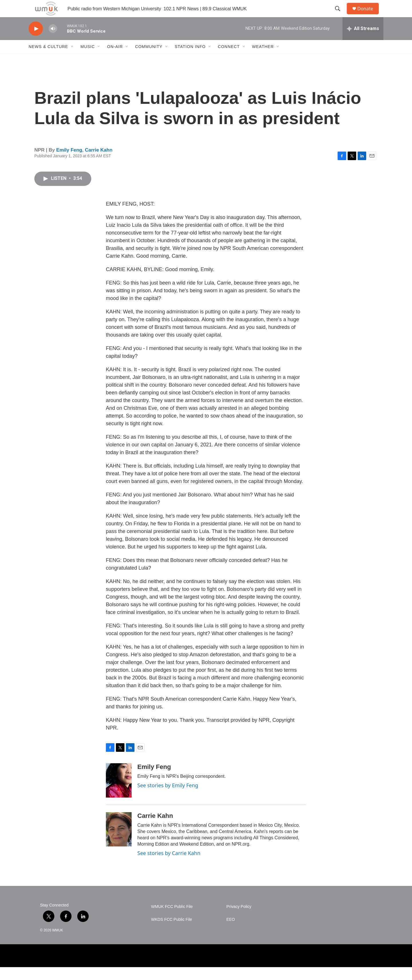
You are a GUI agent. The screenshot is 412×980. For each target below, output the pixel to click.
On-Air (115, 59)
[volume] (53, 42)
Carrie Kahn (99, 163)
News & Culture (48, 59)
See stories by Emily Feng (168, 798)
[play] (36, 42)
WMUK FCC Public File (172, 920)
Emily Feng (69, 163)
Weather (263, 59)
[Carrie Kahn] (119, 842)
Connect (229, 59)
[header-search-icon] (340, 15)
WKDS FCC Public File (172, 932)
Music (88, 59)
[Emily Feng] (119, 793)
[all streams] (363, 41)
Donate (369, 15)
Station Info (190, 59)
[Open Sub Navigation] (72, 59)
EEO (231, 932)
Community (149, 59)
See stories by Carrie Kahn (169, 866)
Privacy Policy (239, 920)
